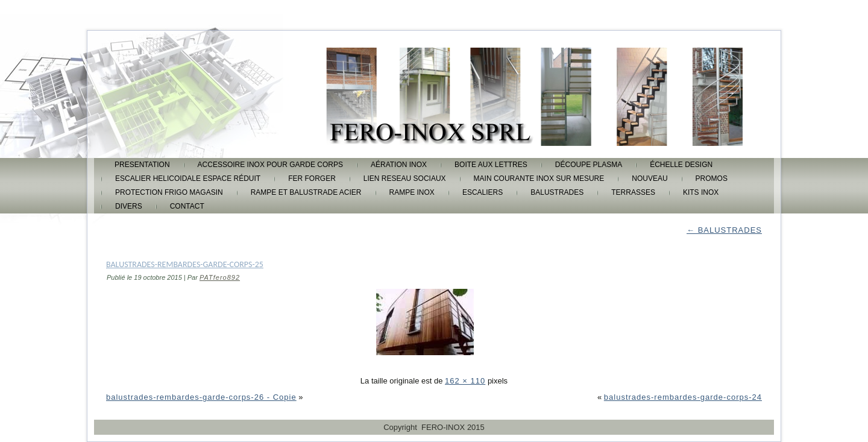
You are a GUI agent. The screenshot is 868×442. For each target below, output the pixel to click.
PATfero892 (220, 277)
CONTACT (187, 206)
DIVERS (129, 206)
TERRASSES (633, 192)
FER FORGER (312, 178)
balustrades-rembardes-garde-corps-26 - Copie (201, 397)
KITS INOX (701, 192)
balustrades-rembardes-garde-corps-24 (683, 397)
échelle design (681, 165)
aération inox (399, 165)
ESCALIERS (483, 192)
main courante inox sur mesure (539, 178)
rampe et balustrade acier (306, 192)
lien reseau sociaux (405, 178)
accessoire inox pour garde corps (270, 165)
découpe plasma (589, 165)
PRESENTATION (142, 165)
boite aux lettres (491, 165)
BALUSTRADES (557, 192)
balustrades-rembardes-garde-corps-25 (185, 264)
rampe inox (412, 192)
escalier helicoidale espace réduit (188, 178)
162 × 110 (465, 381)
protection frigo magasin (169, 192)
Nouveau (649, 178)
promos (712, 178)
